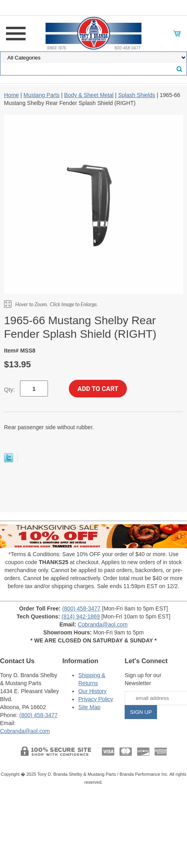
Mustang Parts (42, 95)
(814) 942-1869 (81, 616)
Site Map (89, 707)
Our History (93, 691)
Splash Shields (137, 95)
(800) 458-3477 (82, 608)
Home (11, 95)
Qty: (10, 389)
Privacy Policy (96, 699)
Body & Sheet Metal (89, 95)
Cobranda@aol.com (103, 624)
